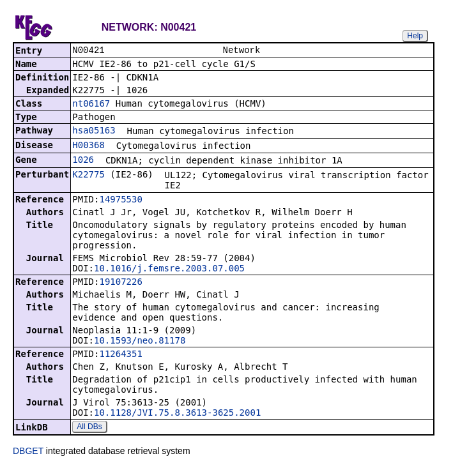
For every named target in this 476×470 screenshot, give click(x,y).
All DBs (89, 428)
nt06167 (91, 105)
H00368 (88, 146)
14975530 (120, 201)
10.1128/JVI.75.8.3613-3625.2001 (177, 414)
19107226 (120, 283)
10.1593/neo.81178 (140, 342)
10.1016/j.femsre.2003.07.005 (169, 269)
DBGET (28, 452)
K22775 (88, 176)
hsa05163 (94, 132)
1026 (83, 161)
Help (415, 36)
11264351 (120, 355)
